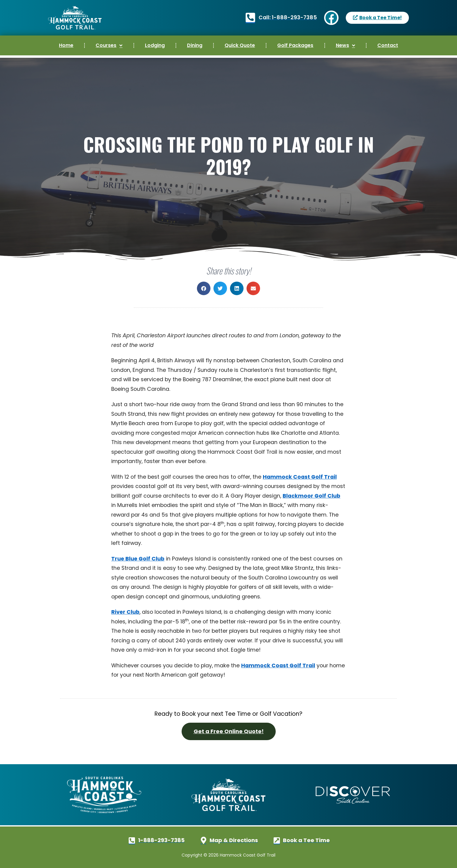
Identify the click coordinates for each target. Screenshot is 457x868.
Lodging (155, 45)
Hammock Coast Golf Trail (300, 477)
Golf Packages (295, 45)
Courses (109, 45)
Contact (388, 45)
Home (66, 45)
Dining (195, 45)
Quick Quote (240, 45)
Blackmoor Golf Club (311, 496)
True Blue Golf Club (138, 559)
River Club (125, 612)
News (345, 45)
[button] (204, 288)
